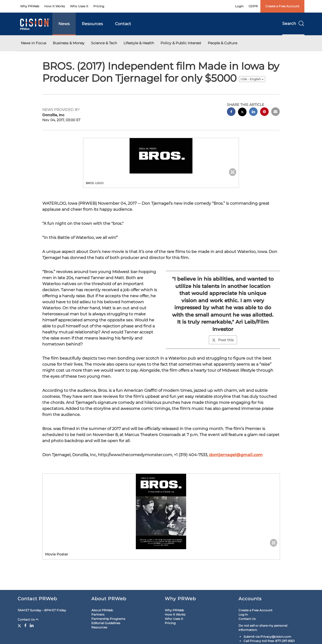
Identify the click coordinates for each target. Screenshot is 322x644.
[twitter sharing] (242, 113)
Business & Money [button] (69, 43)
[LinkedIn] (32, 625)
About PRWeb (102, 610)
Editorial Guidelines (106, 623)
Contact (123, 24)
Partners (98, 614)
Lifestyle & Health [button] (139, 43)
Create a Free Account (282, 6)
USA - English (252, 79)
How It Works (55, 6)
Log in (243, 614)
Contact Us (28, 619)
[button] (161, 156)
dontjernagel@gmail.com (236, 455)
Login (239, 6)
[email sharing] (275, 112)
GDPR (253, 6)
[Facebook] (25, 625)
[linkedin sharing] (253, 112)
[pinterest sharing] (264, 112)
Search (293, 24)
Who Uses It (79, 6)
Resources (92, 24)
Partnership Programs (108, 619)
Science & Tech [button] (104, 43)
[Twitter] (20, 625)
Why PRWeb (30, 6)
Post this (223, 340)
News (64, 24)
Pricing (99, 6)
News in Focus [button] (34, 43)
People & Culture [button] (223, 43)
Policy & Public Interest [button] (181, 43)
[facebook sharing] (231, 112)
